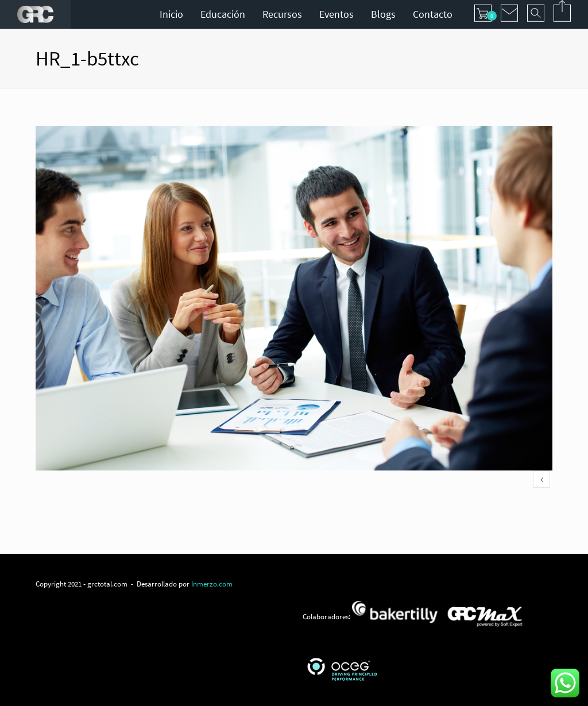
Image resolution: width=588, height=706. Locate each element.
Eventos (336, 14)
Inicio (171, 14)
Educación (223, 14)
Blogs (383, 14)
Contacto (433, 14)
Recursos (282, 14)
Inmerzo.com (212, 584)
